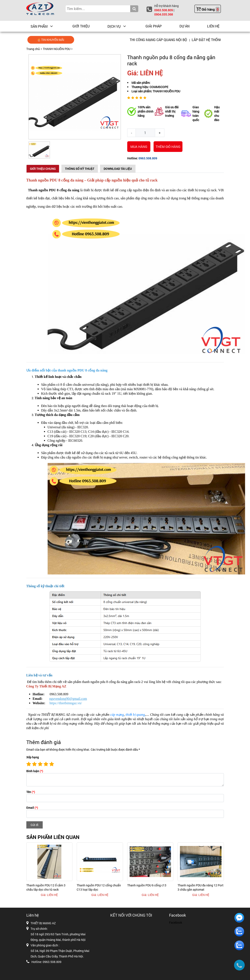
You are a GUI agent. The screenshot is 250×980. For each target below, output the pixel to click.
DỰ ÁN (184, 26)
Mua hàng (139, 147)
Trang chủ (33, 49)
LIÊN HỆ (213, 26)
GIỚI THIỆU (81, 26)
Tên (31, 792)
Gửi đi (35, 825)
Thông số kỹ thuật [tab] (80, 169)
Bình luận (35, 771)
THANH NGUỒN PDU (57, 49)
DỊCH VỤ (114, 26)
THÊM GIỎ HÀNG (168, 147)
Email (32, 808)
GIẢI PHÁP (154, 26)
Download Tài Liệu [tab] (118, 169)
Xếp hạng (33, 757)
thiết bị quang (135, 715)
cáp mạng (117, 715)
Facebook (176, 922)
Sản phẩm (39, 26)
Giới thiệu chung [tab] (43, 169)
